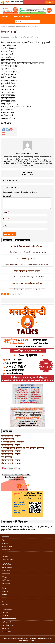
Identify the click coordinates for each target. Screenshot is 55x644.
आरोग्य (4, 601)
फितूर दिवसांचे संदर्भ (8, 439)
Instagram (5, 616)
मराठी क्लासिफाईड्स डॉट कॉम (9, 619)
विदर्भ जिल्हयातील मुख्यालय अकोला (27, 271)
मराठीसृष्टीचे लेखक (6, 564)
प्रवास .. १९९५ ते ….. (7, 571)
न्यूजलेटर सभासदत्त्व (7, 546)
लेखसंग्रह (4, 588)
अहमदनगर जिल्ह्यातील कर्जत (27, 259)
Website (6, 226)
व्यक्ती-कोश (5, 592)
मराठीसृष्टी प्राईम (6, 628)
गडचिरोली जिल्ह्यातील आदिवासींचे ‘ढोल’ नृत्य (27, 246)
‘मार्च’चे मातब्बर (6, 457)
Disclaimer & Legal (7, 559)
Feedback (5, 556)
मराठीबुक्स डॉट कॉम (7, 622)
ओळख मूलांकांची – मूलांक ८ (11, 445)
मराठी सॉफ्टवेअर (6, 584)
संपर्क (3, 553)
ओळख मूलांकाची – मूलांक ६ (11, 454)
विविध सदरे (5, 577)
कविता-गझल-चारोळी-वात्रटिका (30, 37)
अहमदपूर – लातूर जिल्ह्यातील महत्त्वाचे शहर (27, 283)
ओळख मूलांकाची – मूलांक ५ (11, 460)
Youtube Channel (7, 609)
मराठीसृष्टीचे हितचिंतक (7, 567)
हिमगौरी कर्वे (16, 37)
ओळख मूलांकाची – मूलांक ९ (11, 436)
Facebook (5, 612)
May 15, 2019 (6, 37)
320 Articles (35, 154)
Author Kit (5, 543)
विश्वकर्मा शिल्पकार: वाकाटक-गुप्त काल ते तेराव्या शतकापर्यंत (23, 448)
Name (6, 212)
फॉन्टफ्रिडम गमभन (6, 632)
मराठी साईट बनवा (6, 574)
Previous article (27, 173)
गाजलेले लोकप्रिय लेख (7, 580)
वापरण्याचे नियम (6, 550)
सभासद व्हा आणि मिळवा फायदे (16, 522)
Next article (28, 175)
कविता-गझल (5, 604)
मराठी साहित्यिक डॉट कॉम (8, 625)
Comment (7, 196)
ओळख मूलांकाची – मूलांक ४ (11, 463)
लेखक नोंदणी (5, 540)
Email (5, 219)
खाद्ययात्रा (4, 598)
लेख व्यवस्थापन (6, 537)
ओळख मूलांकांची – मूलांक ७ (11, 451)
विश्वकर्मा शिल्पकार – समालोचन (12, 442)
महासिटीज (5, 595)
